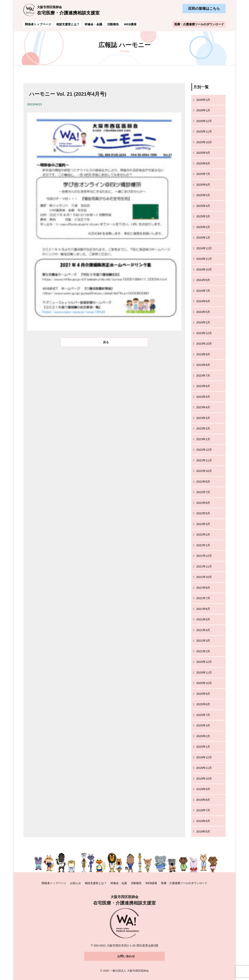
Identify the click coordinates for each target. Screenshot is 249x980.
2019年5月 (203, 831)
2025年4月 (203, 206)
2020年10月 (204, 683)
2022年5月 (203, 513)
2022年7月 (203, 492)
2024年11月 (204, 259)
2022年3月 (203, 524)
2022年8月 (203, 482)
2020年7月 (203, 715)
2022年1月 (203, 545)
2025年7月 (203, 174)
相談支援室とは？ (68, 24)
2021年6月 (203, 609)
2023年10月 (204, 344)
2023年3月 (203, 418)
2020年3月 (203, 725)
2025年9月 (203, 153)
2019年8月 (203, 800)
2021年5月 (203, 619)
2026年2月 (203, 100)
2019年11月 (204, 768)
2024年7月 (203, 291)
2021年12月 (204, 556)
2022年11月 (204, 460)
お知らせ (75, 883)
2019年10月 (204, 778)
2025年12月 (204, 121)
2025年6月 (203, 185)
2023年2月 (203, 428)
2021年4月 (203, 630)
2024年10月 (204, 269)
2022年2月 (203, 534)
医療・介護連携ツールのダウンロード (199, 24)
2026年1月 (203, 110)
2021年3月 (203, 641)
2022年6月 (203, 503)
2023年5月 (203, 397)
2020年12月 (204, 662)
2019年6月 (203, 821)
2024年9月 (203, 280)
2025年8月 (203, 163)
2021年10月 (204, 577)
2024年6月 (203, 301)
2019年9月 (203, 789)
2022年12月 (204, 450)
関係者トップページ (38, 24)
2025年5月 (203, 195)
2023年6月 (203, 386)
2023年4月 (203, 407)
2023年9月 (203, 354)
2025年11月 (204, 131)
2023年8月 (203, 365)
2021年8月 (203, 588)
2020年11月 (204, 672)
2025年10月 (204, 142)
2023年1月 (203, 439)
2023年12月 (204, 333)
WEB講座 (130, 24)
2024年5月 (203, 312)
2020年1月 (203, 747)
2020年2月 (203, 736)
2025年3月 (203, 216)
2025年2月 (203, 227)
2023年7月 (203, 375)
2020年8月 (203, 704)
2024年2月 (203, 322)
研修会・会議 (93, 24)
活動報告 (113, 24)
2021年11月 (204, 566)
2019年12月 (204, 757)
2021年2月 (203, 651)
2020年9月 (203, 694)
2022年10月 (204, 471)
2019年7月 (203, 810)
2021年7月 (203, 598)
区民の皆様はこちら (204, 9)
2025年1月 (203, 238)
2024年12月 (204, 248)
